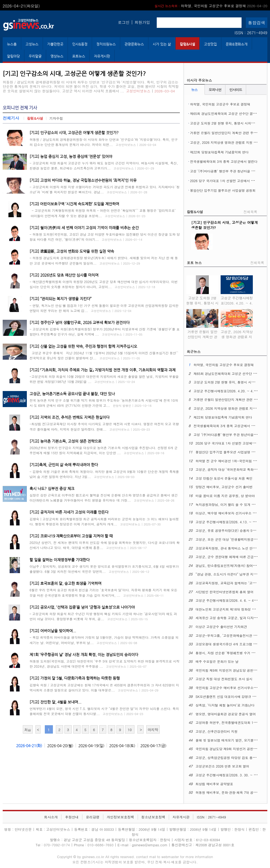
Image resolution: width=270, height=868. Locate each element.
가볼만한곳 (55, 44)
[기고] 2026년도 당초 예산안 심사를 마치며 (64, 275)
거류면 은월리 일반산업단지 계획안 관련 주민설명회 (228, 133)
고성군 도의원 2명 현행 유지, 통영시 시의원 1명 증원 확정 (202, 300)
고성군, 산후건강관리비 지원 (217, 731)
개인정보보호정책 (120, 817)
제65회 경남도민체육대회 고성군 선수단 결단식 (225, 113)
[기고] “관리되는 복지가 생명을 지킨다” (61, 299)
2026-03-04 (165, 91)
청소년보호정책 (153, 817)
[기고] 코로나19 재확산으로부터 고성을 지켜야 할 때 (71, 536)
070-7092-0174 (57, 845)
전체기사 (11, 118)
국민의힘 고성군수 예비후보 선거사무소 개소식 (230, 688)
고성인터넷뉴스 (138, 91)
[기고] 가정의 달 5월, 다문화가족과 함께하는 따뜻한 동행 (75, 678)
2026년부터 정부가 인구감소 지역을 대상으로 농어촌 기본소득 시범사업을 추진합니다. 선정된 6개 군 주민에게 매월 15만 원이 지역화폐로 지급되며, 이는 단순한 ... (104, 450)
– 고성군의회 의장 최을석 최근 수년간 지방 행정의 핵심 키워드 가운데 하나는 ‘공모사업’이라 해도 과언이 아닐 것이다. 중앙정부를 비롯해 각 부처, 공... (103, 616)
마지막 (153, 730)
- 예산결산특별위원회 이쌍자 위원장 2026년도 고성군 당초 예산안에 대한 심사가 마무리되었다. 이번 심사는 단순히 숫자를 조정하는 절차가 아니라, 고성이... (104, 284)
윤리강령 (93, 817)
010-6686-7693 (101, 845)
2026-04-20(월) (60, 746)
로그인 (124, 22)
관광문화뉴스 (134, 44)
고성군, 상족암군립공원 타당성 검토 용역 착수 (230, 758)
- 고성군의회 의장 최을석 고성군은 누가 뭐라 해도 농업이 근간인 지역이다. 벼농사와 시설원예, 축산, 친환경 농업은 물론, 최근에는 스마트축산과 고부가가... (104, 166)
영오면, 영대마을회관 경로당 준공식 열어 (226, 714)
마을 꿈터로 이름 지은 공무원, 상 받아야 (225, 496)
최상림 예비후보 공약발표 (214, 784)
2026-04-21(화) (29, 746)
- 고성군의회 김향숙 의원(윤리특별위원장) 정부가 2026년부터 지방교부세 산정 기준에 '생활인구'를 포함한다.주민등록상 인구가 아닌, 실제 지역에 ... (105, 332)
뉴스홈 (12, 44)
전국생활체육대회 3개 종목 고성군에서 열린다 (224, 161)
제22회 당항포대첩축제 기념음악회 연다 (219, 152)
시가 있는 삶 (162, 44)
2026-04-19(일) (91, 746)
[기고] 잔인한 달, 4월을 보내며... (55, 702)
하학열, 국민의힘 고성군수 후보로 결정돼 (211, 6)
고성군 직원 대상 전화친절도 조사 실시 (224, 679)
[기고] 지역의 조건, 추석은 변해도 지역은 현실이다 (70, 417)
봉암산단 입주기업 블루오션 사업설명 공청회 (223, 190)
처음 (28, 730)
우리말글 (35, 56)
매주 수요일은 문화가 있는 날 (217, 661)
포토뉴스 (79, 56)
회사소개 (51, 817)
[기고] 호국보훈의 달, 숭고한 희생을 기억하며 (65, 583)
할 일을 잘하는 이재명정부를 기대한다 (60, 560)
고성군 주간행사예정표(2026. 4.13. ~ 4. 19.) (229, 522)
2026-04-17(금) (153, 746)
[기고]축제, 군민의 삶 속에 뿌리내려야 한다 (64, 465)
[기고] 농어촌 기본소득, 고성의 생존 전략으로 (65, 441)
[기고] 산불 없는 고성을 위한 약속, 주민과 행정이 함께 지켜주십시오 (83, 346)
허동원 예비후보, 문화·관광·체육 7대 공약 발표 (230, 792)
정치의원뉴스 (106, 44)
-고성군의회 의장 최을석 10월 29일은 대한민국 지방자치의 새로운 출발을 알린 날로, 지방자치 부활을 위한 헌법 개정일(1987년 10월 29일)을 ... (104, 379)
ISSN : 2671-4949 (251, 33)
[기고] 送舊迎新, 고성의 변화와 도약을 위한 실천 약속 (72, 251)
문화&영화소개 (237, 44)
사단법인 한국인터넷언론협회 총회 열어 (225, 592)
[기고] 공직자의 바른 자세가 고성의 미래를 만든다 (69, 512)
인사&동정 (80, 44)
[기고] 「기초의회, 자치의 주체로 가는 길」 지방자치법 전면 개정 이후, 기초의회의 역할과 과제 (103, 370)
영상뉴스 (57, 56)
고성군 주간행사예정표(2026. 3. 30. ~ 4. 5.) (229, 775)
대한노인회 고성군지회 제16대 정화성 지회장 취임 (232, 609)
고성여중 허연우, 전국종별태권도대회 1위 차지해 (232, 722)
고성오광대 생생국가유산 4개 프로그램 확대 (228, 644)
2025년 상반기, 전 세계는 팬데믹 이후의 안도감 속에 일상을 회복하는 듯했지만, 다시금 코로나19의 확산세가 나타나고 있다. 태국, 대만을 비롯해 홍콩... (105, 545)
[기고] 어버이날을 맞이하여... (53, 631)
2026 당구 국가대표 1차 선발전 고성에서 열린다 (225, 181)
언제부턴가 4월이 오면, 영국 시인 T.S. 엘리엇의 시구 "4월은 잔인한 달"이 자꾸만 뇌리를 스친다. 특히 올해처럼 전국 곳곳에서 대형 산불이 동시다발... (104, 711)
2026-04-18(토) (122, 746)
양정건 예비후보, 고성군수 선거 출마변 (224, 487)
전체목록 (250, 212)
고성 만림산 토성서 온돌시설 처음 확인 (224, 478)
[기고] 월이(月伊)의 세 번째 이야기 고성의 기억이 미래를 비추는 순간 (84, 228)
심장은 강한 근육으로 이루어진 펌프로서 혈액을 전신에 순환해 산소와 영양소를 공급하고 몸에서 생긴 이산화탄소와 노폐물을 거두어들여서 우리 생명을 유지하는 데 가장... (104, 498)
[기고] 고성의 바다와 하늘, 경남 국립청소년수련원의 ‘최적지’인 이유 (83, 180)
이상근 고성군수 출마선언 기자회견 (221, 627)
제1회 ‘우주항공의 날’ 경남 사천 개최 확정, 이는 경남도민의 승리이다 (84, 655)
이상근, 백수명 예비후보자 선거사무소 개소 (227, 513)
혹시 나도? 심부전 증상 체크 (52, 489)
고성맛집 (210, 44)
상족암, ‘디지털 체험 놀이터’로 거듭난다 (225, 705)
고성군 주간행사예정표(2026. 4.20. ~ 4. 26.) (237, 300)
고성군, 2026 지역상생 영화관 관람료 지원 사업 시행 (229, 142)
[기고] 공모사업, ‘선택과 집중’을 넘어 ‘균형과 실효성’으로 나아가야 (82, 607)
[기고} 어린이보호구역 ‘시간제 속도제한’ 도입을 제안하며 (74, 204)
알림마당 (13, 56)
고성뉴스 (32, 44)
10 (129, 730)
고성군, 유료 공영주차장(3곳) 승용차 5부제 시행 (231, 530)
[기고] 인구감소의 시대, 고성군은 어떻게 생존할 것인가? (74, 133)
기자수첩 (56, 118)
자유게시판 (102, 56)
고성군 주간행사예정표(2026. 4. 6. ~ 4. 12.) (229, 600)
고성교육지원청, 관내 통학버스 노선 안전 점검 (230, 548)
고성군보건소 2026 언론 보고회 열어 (222, 766)
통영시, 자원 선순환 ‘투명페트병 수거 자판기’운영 (232, 653)
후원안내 (72, 817)
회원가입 (142, 22)
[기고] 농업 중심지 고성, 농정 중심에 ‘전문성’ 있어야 (71, 156)
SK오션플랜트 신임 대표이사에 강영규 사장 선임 (231, 696)
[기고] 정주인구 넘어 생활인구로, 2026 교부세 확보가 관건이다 (80, 322)
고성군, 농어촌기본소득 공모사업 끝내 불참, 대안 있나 (72, 394)
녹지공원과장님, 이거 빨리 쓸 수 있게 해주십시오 (232, 504)
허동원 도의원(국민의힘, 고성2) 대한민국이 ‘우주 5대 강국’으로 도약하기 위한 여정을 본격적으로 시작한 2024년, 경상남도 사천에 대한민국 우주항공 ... (105, 664)
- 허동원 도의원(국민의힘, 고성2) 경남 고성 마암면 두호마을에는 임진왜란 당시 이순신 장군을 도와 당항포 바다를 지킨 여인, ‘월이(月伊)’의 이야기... (105, 237)
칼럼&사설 (187, 44)
